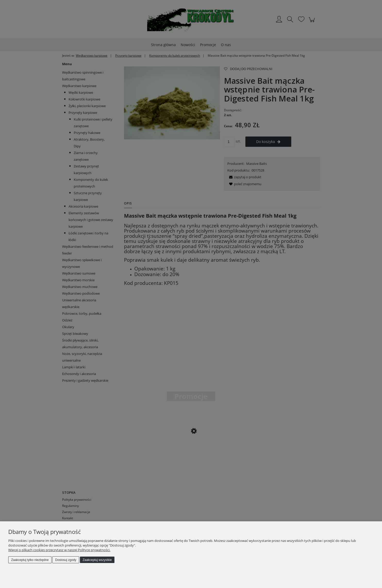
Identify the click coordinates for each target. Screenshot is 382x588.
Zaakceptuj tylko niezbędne (30, 560)
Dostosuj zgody (66, 560)
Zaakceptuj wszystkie (97, 560)
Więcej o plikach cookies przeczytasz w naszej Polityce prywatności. (59, 550)
